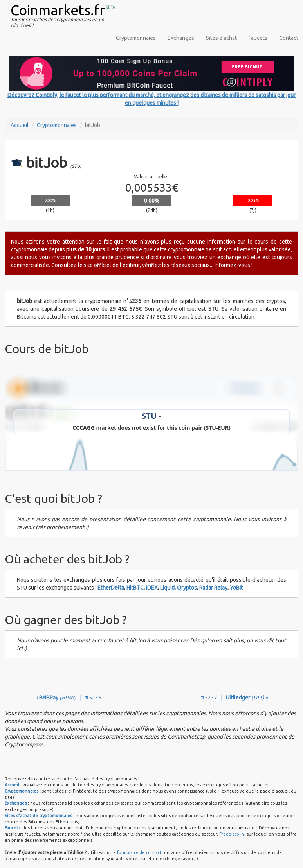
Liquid (167, 588)
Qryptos (187, 588)
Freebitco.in (232, 834)
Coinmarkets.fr (58, 10)
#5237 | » (234, 698)
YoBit (236, 588)
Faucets (258, 38)
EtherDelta (111, 588)
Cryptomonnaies (136, 38)
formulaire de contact (139, 852)
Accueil (20, 125)
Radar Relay (213, 588)
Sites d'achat (221, 38)
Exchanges (181, 38)
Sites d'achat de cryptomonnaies (38, 816)
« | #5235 (68, 698)
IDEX (152, 588)
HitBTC (135, 588)
